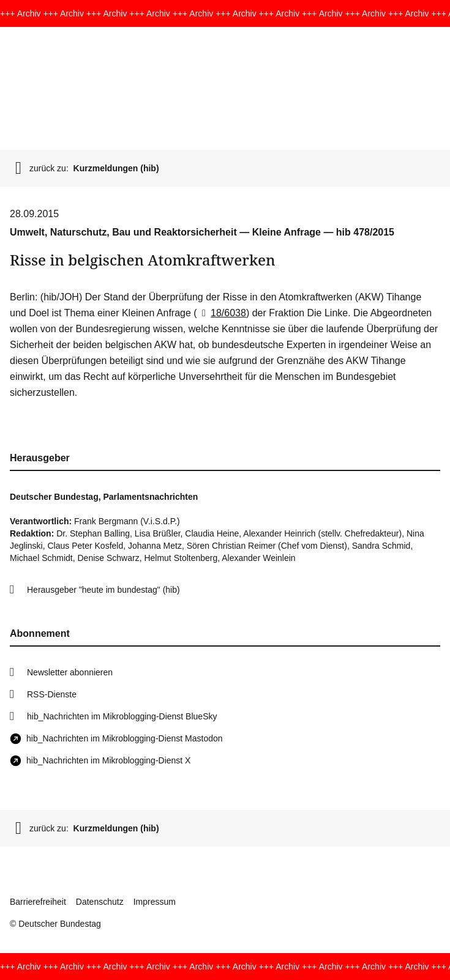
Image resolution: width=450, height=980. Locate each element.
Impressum (155, 902)
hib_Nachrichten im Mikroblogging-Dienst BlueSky (122, 716)
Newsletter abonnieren (70, 672)
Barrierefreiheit (38, 902)
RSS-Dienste (52, 694)
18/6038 (222, 313)
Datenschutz (100, 902)
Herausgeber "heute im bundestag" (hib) (103, 590)
